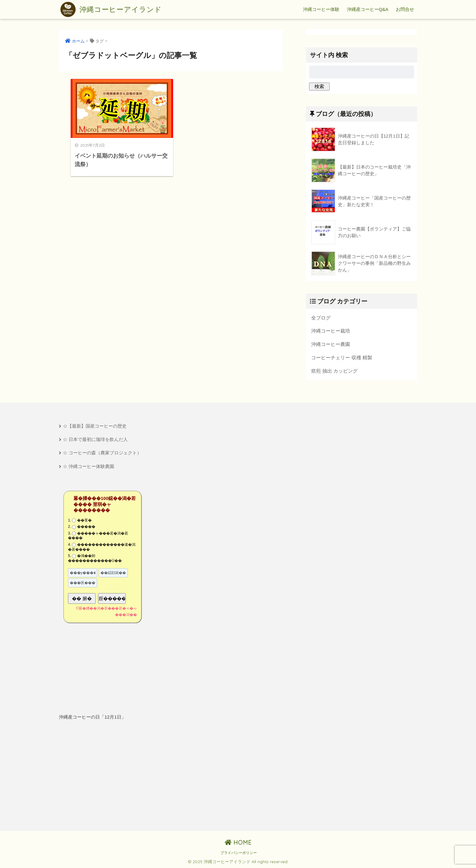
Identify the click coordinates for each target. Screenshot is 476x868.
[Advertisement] (113, 776)
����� (86, 527)
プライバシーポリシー (239, 853)
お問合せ (405, 9)
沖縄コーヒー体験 (321, 9)
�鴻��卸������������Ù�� (95, 558)
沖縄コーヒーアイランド (111, 9)
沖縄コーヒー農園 (331, 344)
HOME (238, 842)
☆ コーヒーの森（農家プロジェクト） (102, 453)
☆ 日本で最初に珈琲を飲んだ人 (95, 439)
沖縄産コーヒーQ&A (368, 9)
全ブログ (321, 318)
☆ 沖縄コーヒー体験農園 (88, 466)
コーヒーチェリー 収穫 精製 (342, 357)
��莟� (84, 520)
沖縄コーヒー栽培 (331, 331)
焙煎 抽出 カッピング (334, 371)
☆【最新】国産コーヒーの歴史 (95, 426)
